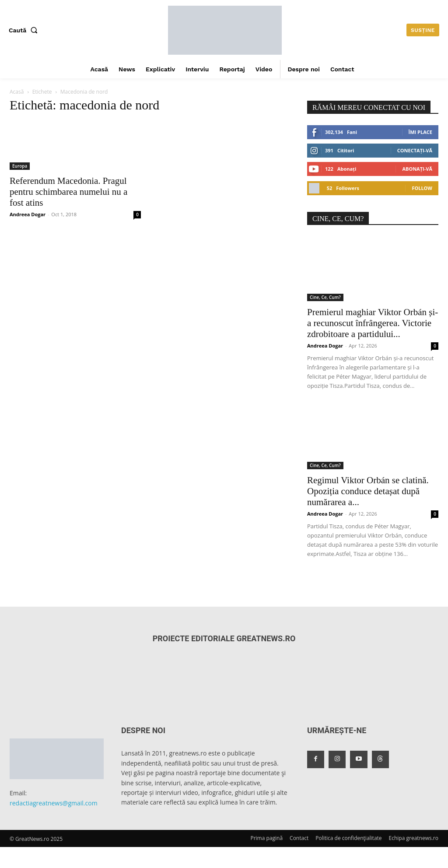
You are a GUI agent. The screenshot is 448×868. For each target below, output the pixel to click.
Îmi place (420, 132)
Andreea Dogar (28, 214)
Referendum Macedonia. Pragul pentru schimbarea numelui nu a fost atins (68, 192)
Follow (422, 188)
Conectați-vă (415, 150)
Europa (20, 166)
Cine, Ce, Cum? (325, 297)
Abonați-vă (417, 169)
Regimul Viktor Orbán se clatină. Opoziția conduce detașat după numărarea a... (368, 491)
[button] (25, 30)
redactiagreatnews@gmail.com (54, 803)
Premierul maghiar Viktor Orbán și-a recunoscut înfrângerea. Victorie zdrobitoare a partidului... (373, 323)
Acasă (17, 92)
